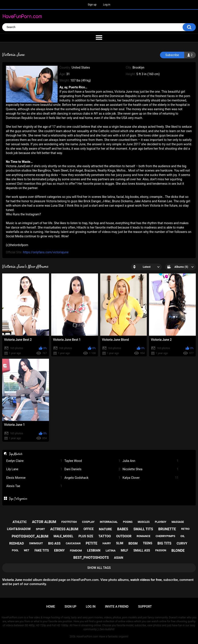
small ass (142, 550)
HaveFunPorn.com (87, 637)
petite (92, 543)
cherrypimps (165, 536)
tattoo (105, 536)
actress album (64, 529)
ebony (59, 550)
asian (119, 558)
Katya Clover (151, 478)
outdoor (124, 536)
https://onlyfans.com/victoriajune (46, 252)
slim (120, 543)
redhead (17, 543)
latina (111, 551)
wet (26, 550)
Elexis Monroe (34, 478)
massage (178, 522)
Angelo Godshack (92, 478)
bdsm (133, 543)
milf (124, 550)
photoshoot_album (30, 536)
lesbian (94, 550)
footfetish (69, 522)
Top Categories (18, 499)
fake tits (42, 550)
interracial (109, 522)
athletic (20, 522)
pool (15, 550)
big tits (164, 543)
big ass (54, 543)
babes (123, 529)
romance (144, 536)
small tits (143, 529)
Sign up (92, 5)
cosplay (88, 522)
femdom (76, 551)
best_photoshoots (91, 558)
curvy (182, 543)
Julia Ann (151, 461)
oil (183, 536)
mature (105, 529)
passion (161, 550)
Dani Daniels (92, 469)
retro (185, 529)
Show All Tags (99, 568)
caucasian (73, 543)
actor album (44, 522)
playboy (161, 522)
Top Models (16, 454)
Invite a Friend (117, 607)
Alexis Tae (34, 486)
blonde (178, 551)
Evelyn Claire (34, 461)
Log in (107, 5)
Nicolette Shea (151, 469)
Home (51, 607)
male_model (64, 536)
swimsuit (36, 543)
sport (40, 529)
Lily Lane (34, 469)
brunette (167, 529)
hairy (107, 543)
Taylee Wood (92, 461)
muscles (144, 522)
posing (128, 522)
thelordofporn (19, 245)
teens (148, 543)
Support (145, 607)
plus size (86, 536)
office (89, 529)
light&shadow (19, 529)
